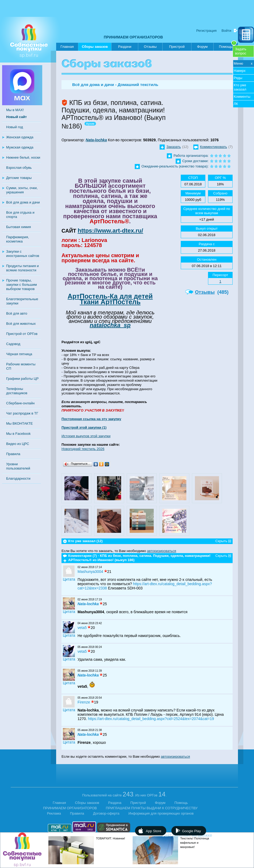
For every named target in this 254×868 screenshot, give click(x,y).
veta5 (82, 628)
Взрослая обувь (19, 168)
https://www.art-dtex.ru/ (111, 231)
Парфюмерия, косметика (18, 239)
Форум (202, 47)
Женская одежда (20, 137)
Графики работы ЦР (22, 379)
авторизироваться (162, 551)
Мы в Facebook (18, 434)
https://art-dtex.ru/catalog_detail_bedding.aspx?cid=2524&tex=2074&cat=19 (151, 719)
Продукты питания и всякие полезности (22, 268)
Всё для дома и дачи (23, 202)
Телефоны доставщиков (17, 391)
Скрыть (221, 541)
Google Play (192, 831)
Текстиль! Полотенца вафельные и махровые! (195, 843)
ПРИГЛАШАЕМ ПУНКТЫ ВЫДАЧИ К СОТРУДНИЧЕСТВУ (152, 808)
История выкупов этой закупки (86, 436)
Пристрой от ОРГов (22, 334)
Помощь (228, 46)
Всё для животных (21, 324)
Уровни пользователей (18, 466)
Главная (67, 47)
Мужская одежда (20, 147)
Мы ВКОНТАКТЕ (20, 423)
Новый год (15, 127)
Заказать (174, 147)
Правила (13, 454)
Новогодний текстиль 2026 (83, 449)
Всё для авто (17, 313)
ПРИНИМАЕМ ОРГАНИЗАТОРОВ (133, 37)
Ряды (238, 78)
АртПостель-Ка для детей (110, 296)
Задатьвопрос (241, 51)
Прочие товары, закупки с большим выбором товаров (22, 285)
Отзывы (150, 47)
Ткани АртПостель (110, 302)
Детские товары (19, 178)
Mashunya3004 (90, 572)
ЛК (236, 104)
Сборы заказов (95, 48)
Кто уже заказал (240, 87)
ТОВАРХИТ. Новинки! (111, 838)
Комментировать (213, 147)
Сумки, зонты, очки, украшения (22, 190)
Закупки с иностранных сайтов (23, 254)
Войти (226, 31)
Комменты (242, 97)
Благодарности (18, 478)
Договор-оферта (106, 813)
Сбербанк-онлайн (20, 403)
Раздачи (125, 47)
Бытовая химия (19, 227)
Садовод (13, 344)
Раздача (115, 803)
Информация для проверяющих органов (161, 813)
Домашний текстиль (138, 85)
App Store (153, 831)
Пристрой (177, 47)
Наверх (240, 71)
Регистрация (206, 31)
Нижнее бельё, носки (23, 157)
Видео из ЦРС (18, 444)
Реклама (54, 813)
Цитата (69, 579)
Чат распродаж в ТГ (22, 413)
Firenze (84, 702)
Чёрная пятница (19, 354)
